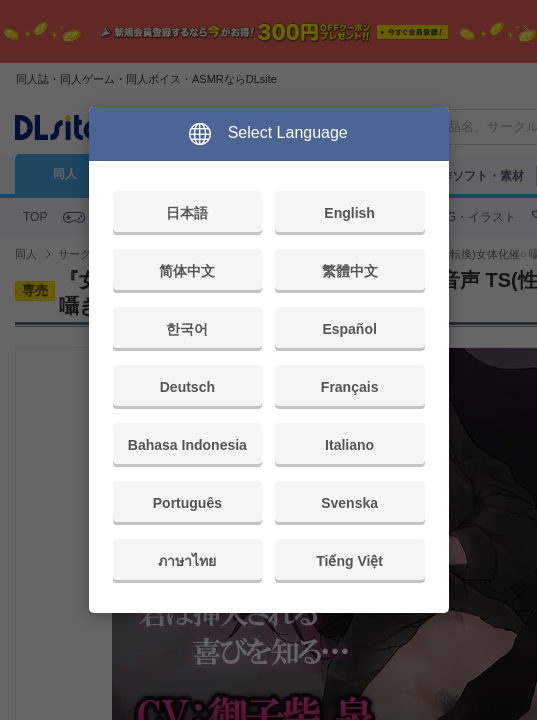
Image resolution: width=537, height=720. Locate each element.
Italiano (349, 445)
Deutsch (187, 387)
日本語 (187, 213)
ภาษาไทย (187, 561)
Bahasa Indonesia (187, 445)
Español (349, 329)
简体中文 (187, 271)
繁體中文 (350, 271)
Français (350, 387)
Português (187, 503)
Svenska (349, 503)
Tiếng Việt (349, 561)
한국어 (187, 329)
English (349, 213)
